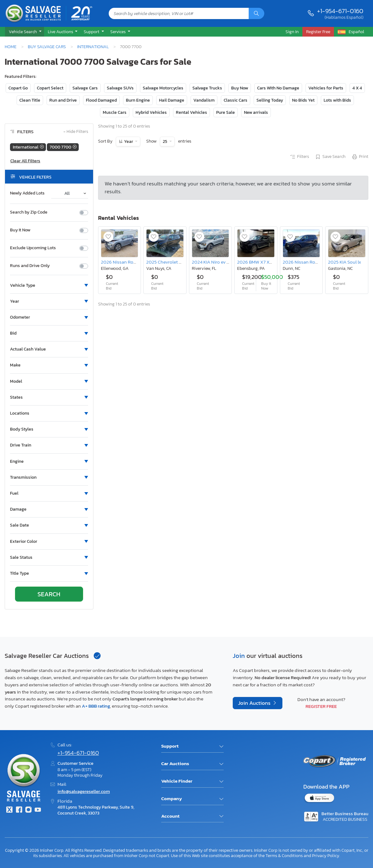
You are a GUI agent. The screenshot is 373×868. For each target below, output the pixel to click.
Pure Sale (226, 112)
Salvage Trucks (207, 88)
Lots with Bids (337, 100)
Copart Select (50, 88)
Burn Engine (138, 100)
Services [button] (118, 32)
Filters (299, 157)
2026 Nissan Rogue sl (123, 262)
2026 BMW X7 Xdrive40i (262, 262)
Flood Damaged (101, 100)
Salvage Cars (85, 88)
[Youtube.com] (38, 810)
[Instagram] (28, 810)
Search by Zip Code (29, 212)
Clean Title (30, 100)
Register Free (321, 706)
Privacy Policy (326, 855)
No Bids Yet (303, 100)
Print (360, 157)
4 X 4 (357, 88)
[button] (25, 32)
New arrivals (256, 112)
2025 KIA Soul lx (345, 262)
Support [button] (92, 32)
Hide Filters (76, 132)
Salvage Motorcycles (163, 88)
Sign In (292, 32)
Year (129, 141)
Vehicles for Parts (326, 88)
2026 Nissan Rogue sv (306, 262)
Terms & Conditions (284, 855)
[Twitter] (9, 810)
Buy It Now (20, 230)
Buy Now (240, 88)
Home (11, 47)
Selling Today (270, 100)
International (93, 47)
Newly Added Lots (27, 193)
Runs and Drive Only (30, 266)
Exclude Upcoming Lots (33, 248)
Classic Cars (236, 100)
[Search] (256, 13)
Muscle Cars (115, 112)
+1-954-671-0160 (340, 11)
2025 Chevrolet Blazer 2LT (173, 262)
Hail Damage (172, 100)
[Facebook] (19, 810)
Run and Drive (63, 100)
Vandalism (204, 100)
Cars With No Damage (278, 88)
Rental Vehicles (191, 112)
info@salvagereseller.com (84, 791)
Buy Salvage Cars (47, 47)
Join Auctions (255, 703)
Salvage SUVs (120, 88)
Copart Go (18, 88)
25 (165, 141)
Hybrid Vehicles (151, 112)
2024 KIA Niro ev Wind (214, 262)
